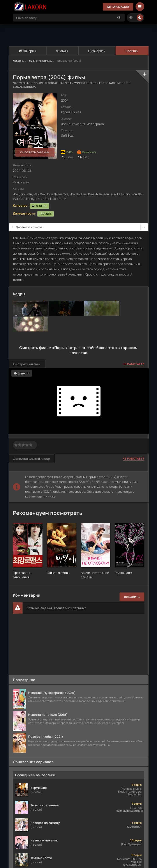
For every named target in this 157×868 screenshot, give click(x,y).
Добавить (132, 597)
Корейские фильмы (40, 61)
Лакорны (27, 51)
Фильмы (62, 51)
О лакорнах (97, 51)
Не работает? (133, 364)
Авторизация (118, 7)
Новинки (132, 51)
